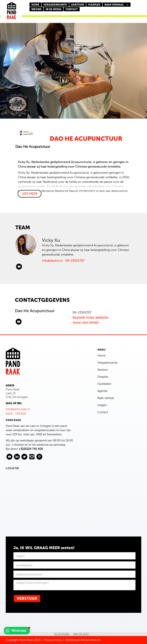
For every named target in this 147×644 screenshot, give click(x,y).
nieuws (36, 9)
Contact (103, 412)
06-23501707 (75, 261)
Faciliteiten (104, 384)
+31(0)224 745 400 (31, 449)
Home (35, 5)
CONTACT (72, 9)
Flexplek (103, 377)
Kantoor (103, 370)
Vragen (102, 405)
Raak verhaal (106, 398)
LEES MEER (30, 194)
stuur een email (86, 322)
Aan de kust (81, 634)
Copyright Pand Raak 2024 (23, 640)
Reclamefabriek (91, 640)
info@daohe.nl (52, 261)
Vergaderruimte (55, 5)
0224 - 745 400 (16, 414)
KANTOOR (78, 5)
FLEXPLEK (94, 5)
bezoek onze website (91, 317)
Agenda (102, 391)
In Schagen (62, 634)
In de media (53, 9)
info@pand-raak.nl (18, 409)
